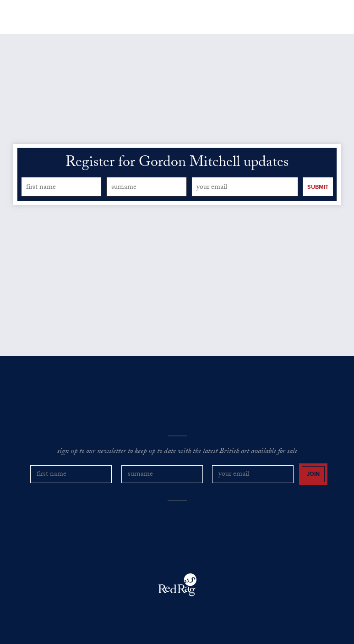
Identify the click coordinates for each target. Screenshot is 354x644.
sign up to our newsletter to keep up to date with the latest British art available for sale (177, 452)
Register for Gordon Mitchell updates (177, 164)
